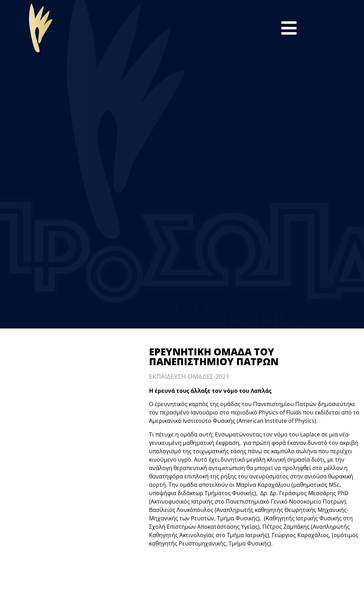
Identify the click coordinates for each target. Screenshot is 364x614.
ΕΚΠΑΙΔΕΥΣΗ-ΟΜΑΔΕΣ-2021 (189, 376)
